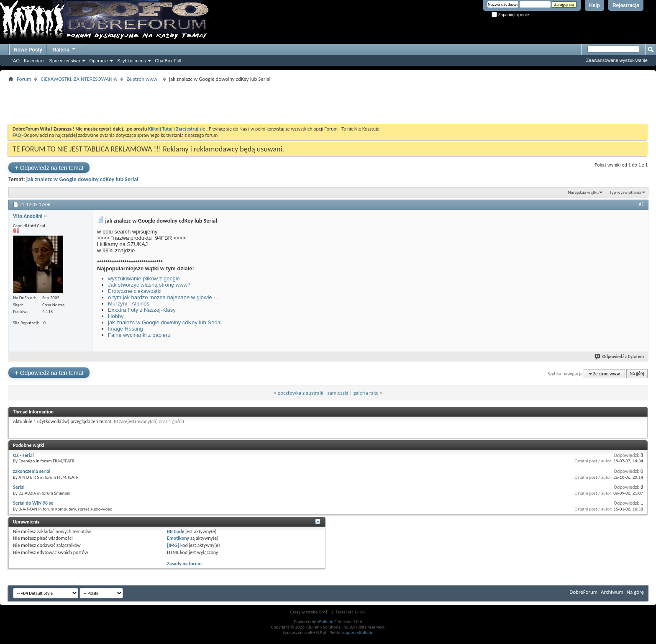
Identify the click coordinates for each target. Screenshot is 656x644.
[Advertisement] (328, 103)
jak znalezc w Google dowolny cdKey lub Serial (82, 179)
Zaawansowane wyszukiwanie (617, 60)
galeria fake (366, 393)
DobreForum (583, 592)
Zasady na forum (184, 564)
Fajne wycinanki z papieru (139, 335)
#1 (641, 204)
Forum (24, 79)
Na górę (637, 374)
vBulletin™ (327, 622)
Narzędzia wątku (583, 192)
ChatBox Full (168, 61)
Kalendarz (34, 61)
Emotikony (178, 538)
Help (594, 5)
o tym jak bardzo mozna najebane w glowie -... (164, 297)
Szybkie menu (132, 61)
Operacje (99, 61)
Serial (19, 487)
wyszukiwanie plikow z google (144, 278)
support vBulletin (357, 632)
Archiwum (612, 592)
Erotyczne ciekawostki (135, 291)
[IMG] (173, 545)
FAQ (15, 61)
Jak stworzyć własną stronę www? (149, 285)
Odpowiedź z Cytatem (620, 357)
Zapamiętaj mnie (510, 15)
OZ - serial (23, 455)
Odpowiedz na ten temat (49, 168)
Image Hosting (126, 329)
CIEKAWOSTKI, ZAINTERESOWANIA (79, 79)
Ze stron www (143, 79)
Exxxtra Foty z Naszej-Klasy (142, 310)
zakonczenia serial (32, 471)
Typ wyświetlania (625, 192)
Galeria (64, 49)
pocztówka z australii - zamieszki (313, 393)
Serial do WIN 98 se (33, 503)
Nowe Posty (28, 50)
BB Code (176, 531)
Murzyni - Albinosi (129, 304)
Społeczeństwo (65, 61)
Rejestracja (626, 5)
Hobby (116, 316)
